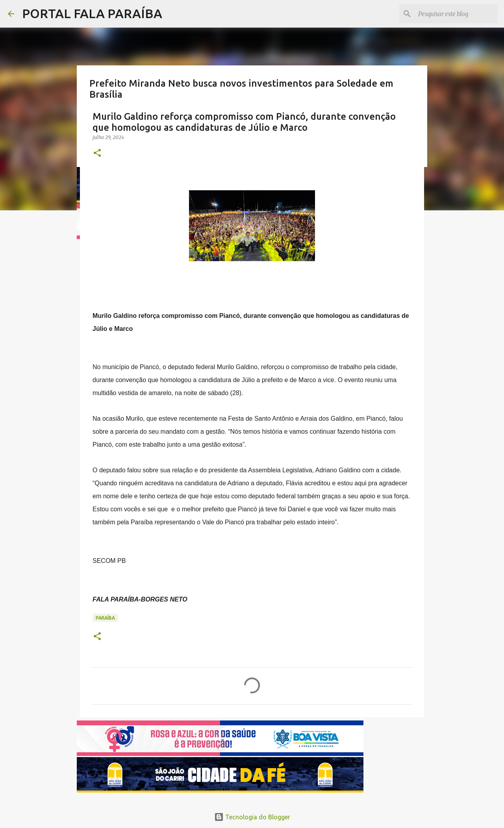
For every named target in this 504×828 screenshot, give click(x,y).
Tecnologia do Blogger (252, 817)
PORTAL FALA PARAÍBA (92, 13)
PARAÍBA (105, 618)
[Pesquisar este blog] (456, 14)
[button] (97, 153)
